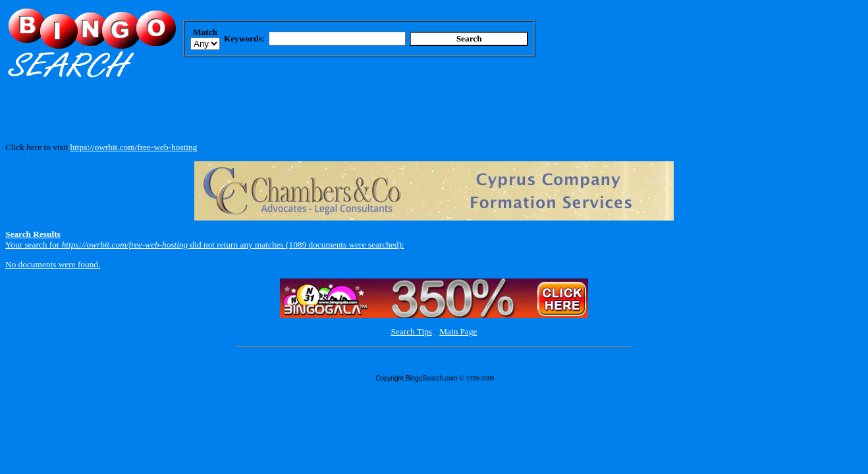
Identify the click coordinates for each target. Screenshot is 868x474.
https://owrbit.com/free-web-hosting (133, 147)
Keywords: (244, 39)
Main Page (458, 331)
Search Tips (411, 331)
